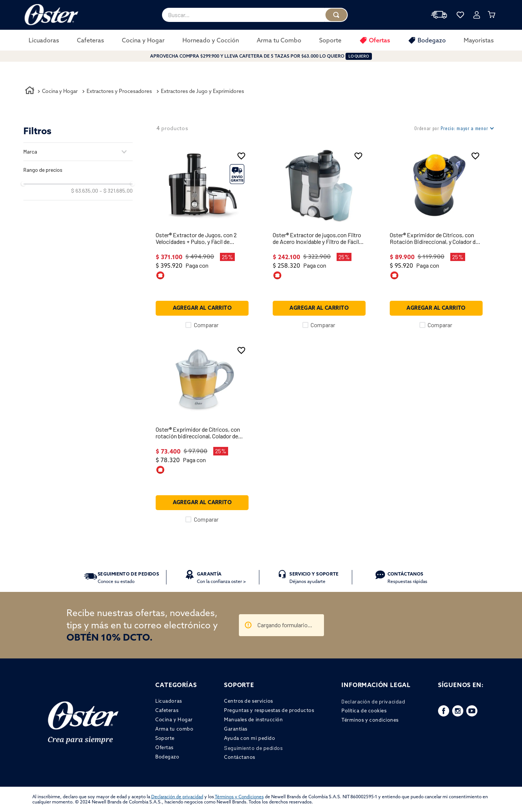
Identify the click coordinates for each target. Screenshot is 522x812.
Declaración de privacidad (177, 797)
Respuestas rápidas (407, 578)
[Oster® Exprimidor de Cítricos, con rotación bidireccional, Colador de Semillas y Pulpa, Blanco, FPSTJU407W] (202, 433)
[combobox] (255, 15)
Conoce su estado (128, 578)
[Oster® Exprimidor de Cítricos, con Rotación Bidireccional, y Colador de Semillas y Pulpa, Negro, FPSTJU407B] (436, 239)
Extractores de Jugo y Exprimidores (202, 91)
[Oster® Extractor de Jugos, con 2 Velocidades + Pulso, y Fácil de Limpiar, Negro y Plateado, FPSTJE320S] (202, 239)
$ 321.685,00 (116, 191)
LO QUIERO (359, 56)
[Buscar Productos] (336, 15)
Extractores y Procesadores (119, 91)
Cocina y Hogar (60, 91)
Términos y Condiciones (239, 797)
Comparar (206, 325)
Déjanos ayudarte (314, 578)
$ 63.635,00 (85, 191)
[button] (78, 152)
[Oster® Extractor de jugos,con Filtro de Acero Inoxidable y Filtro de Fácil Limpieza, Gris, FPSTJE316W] (319, 239)
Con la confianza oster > (221, 578)
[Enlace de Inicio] (30, 91)
